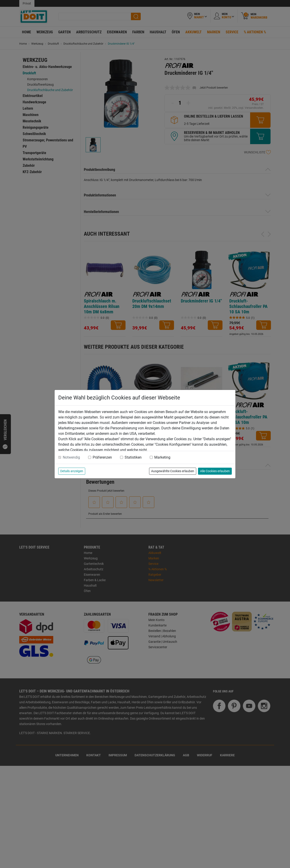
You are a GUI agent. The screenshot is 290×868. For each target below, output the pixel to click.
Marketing (162, 457)
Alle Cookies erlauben (215, 471)
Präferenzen (102, 457)
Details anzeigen (72, 471)
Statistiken (133, 457)
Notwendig (71, 457)
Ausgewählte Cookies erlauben (173, 471)
